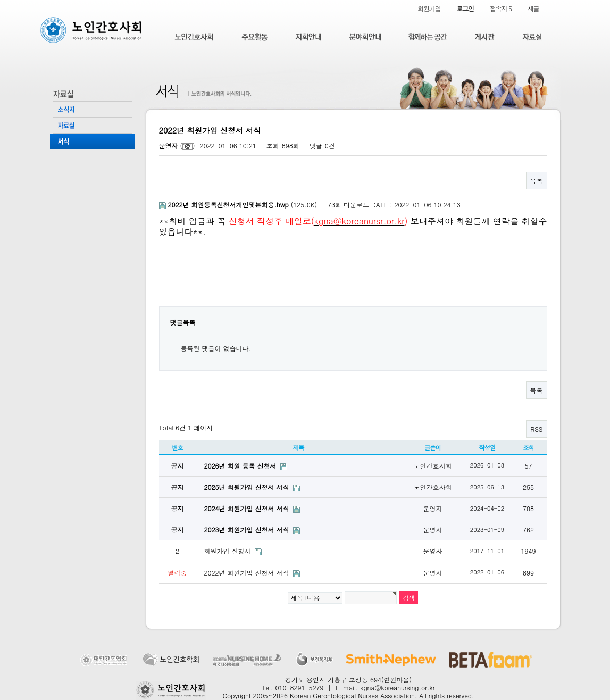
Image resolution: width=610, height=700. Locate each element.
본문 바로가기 (0, 0)
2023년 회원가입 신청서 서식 (248, 530)
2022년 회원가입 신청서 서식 (248, 573)
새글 (533, 8)
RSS (536, 429)
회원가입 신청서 (229, 551)
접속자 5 (501, 8)
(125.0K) (239, 205)
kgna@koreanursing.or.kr (397, 687)
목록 (537, 181)
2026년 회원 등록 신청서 (241, 466)
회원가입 (429, 8)
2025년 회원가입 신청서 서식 (248, 487)
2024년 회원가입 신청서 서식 (248, 508)
